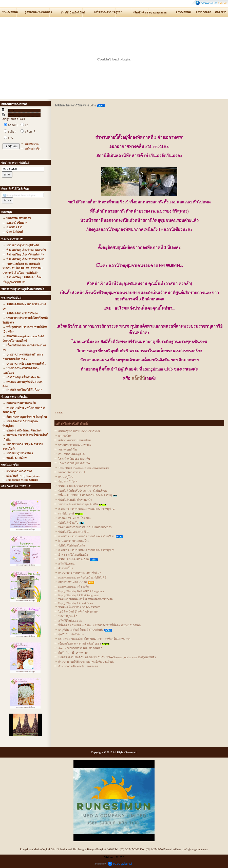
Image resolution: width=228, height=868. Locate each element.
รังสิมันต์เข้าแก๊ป (68, 523)
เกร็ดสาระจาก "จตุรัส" (108, 12)
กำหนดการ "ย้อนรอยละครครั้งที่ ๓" (79, 573)
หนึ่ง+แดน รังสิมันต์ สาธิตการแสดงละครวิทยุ (85, 495)
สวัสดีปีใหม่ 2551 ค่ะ (70, 621)
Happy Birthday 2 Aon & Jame (76, 603)
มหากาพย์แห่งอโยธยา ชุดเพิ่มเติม (78, 504)
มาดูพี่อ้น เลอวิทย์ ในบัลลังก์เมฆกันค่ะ (81, 630)
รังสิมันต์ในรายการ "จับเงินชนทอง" (79, 607)
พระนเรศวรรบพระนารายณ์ (75, 445)
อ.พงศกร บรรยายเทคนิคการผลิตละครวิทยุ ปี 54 (86, 509)
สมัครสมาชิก (33, 149)
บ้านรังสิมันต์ (10, 12)
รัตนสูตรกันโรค (68, 481)
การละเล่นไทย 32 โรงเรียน (74, 518)
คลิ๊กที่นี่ (138, 378)
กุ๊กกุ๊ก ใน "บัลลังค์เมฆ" (72, 634)
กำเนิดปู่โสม (66, 477)
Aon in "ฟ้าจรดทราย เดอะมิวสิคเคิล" (80, 648)
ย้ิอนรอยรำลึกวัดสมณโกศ (74, 541)
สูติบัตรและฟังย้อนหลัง (38, 12)
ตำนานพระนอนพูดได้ (71, 454)
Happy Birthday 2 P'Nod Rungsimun (79, 595)
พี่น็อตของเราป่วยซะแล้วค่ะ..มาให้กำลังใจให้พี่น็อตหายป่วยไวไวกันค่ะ (100, 625)
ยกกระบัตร (65, 436)
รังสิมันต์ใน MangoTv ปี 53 (74, 532)
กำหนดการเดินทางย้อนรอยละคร (78, 666)
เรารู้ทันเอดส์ (66, 513)
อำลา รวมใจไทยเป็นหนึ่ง (73, 555)
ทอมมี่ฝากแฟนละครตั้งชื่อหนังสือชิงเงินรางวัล (86, 599)
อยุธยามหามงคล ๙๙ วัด (73, 582)
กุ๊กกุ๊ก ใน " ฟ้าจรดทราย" (73, 653)
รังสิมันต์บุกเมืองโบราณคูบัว (75, 500)
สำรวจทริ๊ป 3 (66, 568)
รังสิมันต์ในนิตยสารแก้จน (74, 559)
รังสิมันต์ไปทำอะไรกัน (72, 545)
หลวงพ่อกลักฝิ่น (68, 449)
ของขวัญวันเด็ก (68, 616)
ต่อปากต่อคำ (203, 12)
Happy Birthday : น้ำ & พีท (74, 587)
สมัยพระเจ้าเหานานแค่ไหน (75, 440)
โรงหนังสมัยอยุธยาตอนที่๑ (74, 463)
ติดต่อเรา (221, 12)
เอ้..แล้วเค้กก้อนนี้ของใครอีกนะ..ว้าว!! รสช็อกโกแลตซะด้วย (94, 639)
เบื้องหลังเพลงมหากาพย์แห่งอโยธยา (80, 644)
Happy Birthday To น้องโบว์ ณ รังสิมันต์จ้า (83, 577)
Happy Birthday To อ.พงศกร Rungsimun (81, 591)
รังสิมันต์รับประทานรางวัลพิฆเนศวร (80, 486)
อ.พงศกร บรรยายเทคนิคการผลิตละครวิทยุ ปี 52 (86, 550)
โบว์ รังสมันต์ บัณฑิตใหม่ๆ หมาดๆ (78, 612)
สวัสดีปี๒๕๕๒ (66, 564)
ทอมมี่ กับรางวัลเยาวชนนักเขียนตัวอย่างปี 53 (85, 527)
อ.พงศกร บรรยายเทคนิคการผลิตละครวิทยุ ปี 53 (86, 536)
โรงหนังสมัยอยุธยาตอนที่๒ (74, 459)
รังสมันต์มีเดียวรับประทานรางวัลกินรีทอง (83, 491)
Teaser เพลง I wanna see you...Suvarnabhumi (84, 468)
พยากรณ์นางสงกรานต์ (72, 472)
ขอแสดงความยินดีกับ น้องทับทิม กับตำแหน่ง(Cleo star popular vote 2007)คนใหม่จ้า (107, 657)
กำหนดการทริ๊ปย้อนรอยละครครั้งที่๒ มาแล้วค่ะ (86, 662)
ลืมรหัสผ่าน (32, 144)
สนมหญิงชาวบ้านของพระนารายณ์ (79, 431)
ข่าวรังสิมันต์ (183, 12)
